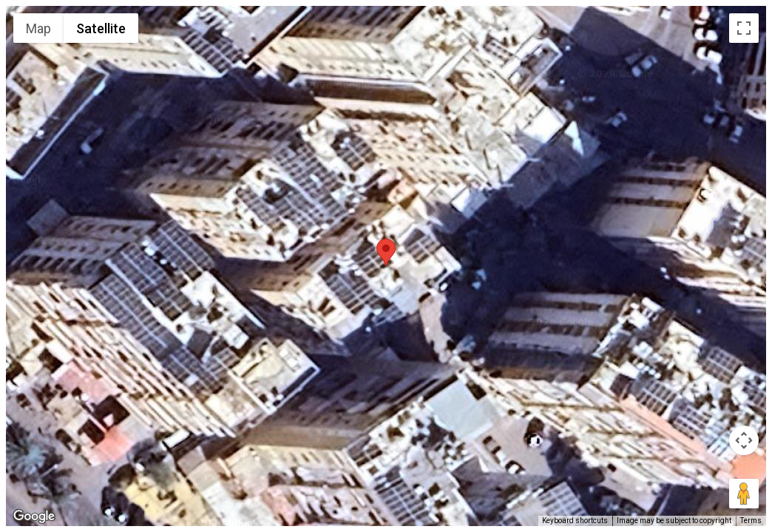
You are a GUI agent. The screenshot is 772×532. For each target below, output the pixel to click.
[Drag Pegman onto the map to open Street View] (744, 494)
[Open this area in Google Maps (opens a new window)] (34, 516)
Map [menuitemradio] (38, 28)
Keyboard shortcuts (575, 521)
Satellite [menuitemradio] (101, 28)
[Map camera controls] (744, 440)
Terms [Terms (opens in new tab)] (751, 521)
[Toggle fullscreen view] (744, 28)
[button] (386, 252)
